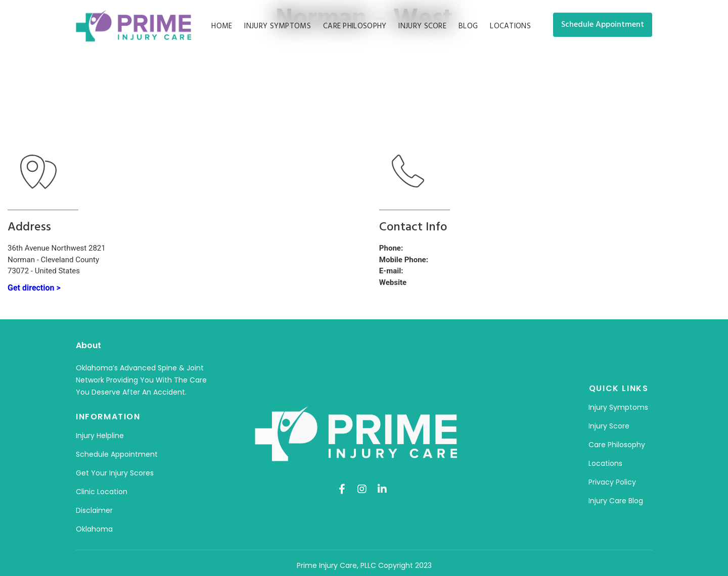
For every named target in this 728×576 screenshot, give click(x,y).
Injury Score (422, 26)
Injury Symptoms (278, 26)
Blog (468, 26)
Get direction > (34, 288)
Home (222, 26)
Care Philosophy (355, 26)
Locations (510, 26)
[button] (603, 25)
